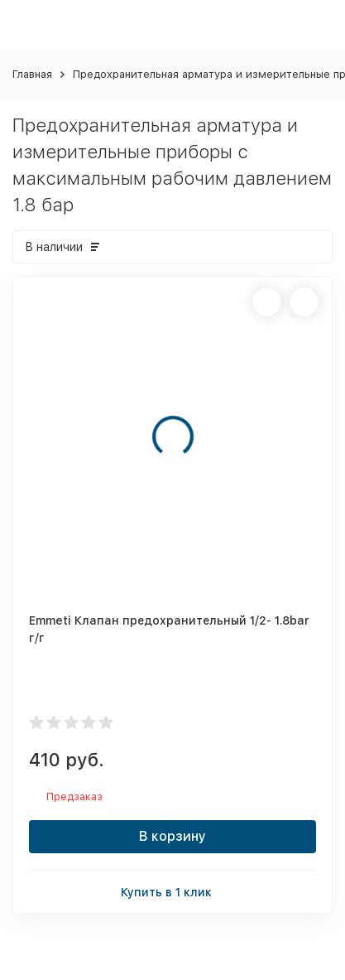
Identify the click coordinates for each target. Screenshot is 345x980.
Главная (32, 74)
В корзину (172, 836)
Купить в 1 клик (173, 891)
